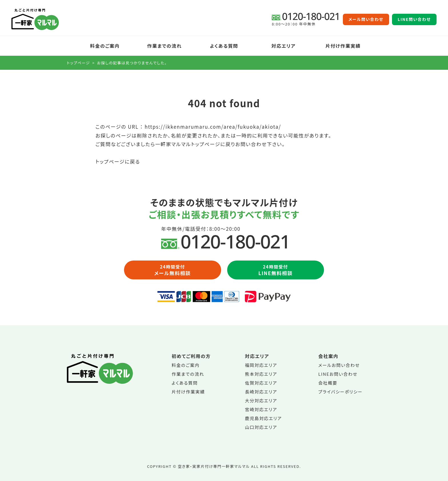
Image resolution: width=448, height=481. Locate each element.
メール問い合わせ (366, 19)
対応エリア (284, 46)
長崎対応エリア (261, 392)
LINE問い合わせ (414, 19)
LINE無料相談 (276, 270)
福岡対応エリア (261, 365)
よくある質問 (224, 46)
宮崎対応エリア (261, 409)
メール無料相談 (173, 270)
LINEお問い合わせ (338, 374)
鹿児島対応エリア (263, 418)
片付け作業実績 (343, 46)
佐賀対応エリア (261, 383)
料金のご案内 (105, 46)
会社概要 (328, 383)
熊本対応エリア (261, 374)
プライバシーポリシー (340, 392)
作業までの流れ (164, 46)
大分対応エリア (261, 400)
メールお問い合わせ (339, 365)
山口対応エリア (261, 427)
